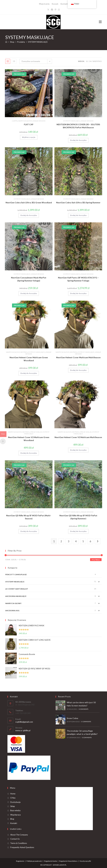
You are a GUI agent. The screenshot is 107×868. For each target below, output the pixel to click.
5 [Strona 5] (83, 541)
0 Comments (83, 709)
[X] (48, 10)
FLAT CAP (29, 124)
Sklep (13, 806)
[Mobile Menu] (100, 22)
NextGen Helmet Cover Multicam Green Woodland (29, 359)
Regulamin (20, 861)
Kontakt (64, 4)
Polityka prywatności (34, 861)
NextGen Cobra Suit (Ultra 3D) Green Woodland (29, 202)
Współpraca (15, 815)
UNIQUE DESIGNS (39, 121)
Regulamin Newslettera (68, 861)
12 (87, 61)
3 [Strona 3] (68, 541)
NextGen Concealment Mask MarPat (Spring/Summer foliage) (29, 279)
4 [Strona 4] (76, 541)
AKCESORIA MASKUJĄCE (16, 596)
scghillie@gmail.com (24, 722)
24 (90, 61)
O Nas (13, 798)
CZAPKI (15, 121)
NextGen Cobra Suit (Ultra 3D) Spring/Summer (78, 202)
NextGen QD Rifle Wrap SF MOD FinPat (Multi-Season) (29, 517)
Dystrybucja (15, 802)
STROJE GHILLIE (36, 432)
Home (13, 794)
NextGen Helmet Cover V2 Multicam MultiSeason (78, 437)
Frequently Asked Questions (22, 847)
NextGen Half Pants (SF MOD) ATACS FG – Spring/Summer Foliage (78, 279)
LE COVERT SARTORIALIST (17, 589)
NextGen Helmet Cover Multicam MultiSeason (78, 357)
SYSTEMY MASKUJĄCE (38, 42)
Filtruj (96, 560)
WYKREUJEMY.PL (60, 865)
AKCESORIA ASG (12, 611)
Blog (12, 819)
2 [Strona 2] (61, 541)
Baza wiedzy (15, 810)
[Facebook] (52, 10)
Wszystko (97, 61)
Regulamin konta (51, 861)
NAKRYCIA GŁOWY (25, 121)
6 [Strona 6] (90, 541)
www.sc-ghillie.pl (23, 730)
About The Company (19, 835)
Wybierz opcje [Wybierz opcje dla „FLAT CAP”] (29, 137)
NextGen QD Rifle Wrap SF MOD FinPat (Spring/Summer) (78, 517)
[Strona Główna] (6, 42)
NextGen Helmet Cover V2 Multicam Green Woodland (29, 439)
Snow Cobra (72, 718)
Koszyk (55, 4)
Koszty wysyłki (85, 861)
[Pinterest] (56, 10)
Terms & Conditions (19, 843)
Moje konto (44, 4)
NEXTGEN (24, 352)
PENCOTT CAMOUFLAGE (16, 574)
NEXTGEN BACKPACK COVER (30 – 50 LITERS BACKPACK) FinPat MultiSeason (78, 126)
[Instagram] (59, 10)
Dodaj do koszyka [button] (78, 140)
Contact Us (15, 839)
